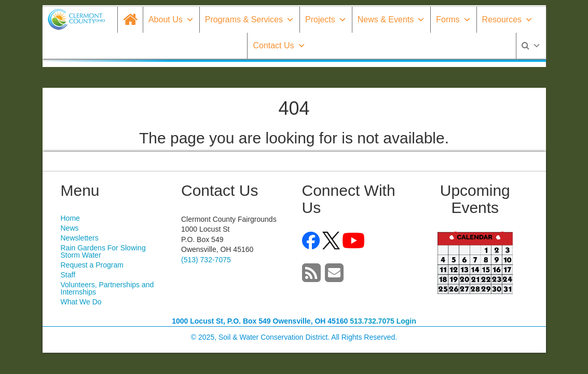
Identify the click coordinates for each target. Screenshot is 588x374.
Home (70, 218)
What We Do (81, 302)
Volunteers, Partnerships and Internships (107, 288)
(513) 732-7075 (206, 260)
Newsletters (80, 238)
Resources (508, 19)
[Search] (531, 46)
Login (406, 321)
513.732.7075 (372, 321)
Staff (68, 275)
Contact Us (279, 45)
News (70, 228)
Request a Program (92, 265)
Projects (326, 19)
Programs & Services (250, 19)
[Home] (130, 20)
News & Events (391, 19)
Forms (453, 19)
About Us (171, 19)
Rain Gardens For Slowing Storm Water (103, 251)
